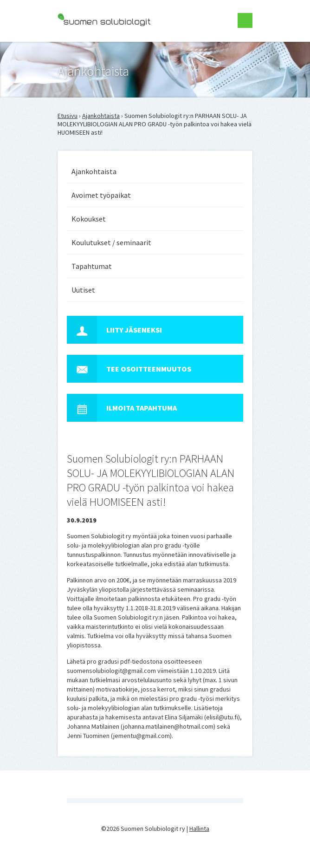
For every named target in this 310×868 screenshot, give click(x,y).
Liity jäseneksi (114, 330)
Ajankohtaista (101, 116)
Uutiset (83, 290)
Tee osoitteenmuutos (129, 369)
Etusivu (68, 116)
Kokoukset (89, 219)
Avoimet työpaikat (101, 195)
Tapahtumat (92, 266)
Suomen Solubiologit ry (90, 45)
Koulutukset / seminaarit (111, 242)
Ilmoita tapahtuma (122, 408)
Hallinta (199, 829)
